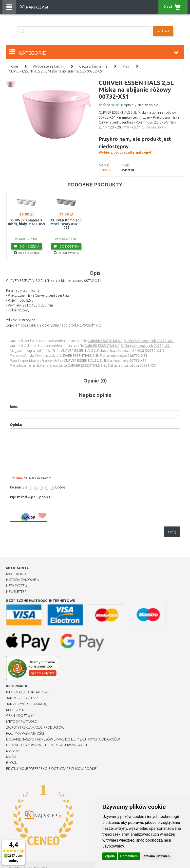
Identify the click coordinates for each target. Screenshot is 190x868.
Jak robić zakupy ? (22, 698)
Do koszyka (27, 246)
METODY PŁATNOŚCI (22, 722)
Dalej (172, 532)
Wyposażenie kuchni (49, 66)
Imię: (14, 406)
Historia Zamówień (23, 580)
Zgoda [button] (110, 856)
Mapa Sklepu (17, 751)
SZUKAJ (163, 31)
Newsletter (16, 592)
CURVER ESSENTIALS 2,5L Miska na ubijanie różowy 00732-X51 (56, 71)
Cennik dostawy (20, 716)
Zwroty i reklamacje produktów (35, 727)
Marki (11, 757)
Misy (126, 66)
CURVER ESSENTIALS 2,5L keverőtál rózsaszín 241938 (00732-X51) (113, 351)
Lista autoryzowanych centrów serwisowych (47, 745)
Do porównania (27, 253)
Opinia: (16, 425)
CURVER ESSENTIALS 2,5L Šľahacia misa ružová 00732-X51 (112, 365)
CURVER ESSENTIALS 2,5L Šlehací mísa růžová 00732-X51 (103, 356)
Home (13, 66)
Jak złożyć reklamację (27, 704)
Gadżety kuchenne (93, 66)
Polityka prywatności (25, 733)
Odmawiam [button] (129, 856)
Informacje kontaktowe (28, 692)
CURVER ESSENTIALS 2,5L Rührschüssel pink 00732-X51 (131, 341)
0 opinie (127, 105)
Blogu (12, 763)
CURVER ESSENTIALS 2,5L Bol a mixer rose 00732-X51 (105, 361)
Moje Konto (17, 574)
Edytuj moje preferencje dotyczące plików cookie (51, 769)
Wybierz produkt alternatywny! (141, 145)
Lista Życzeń (17, 586)
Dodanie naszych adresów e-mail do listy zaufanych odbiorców (63, 739)
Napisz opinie (148, 105)
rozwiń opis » (155, 127)
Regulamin (15, 710)
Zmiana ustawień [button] (156, 856)
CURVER (105, 170)
